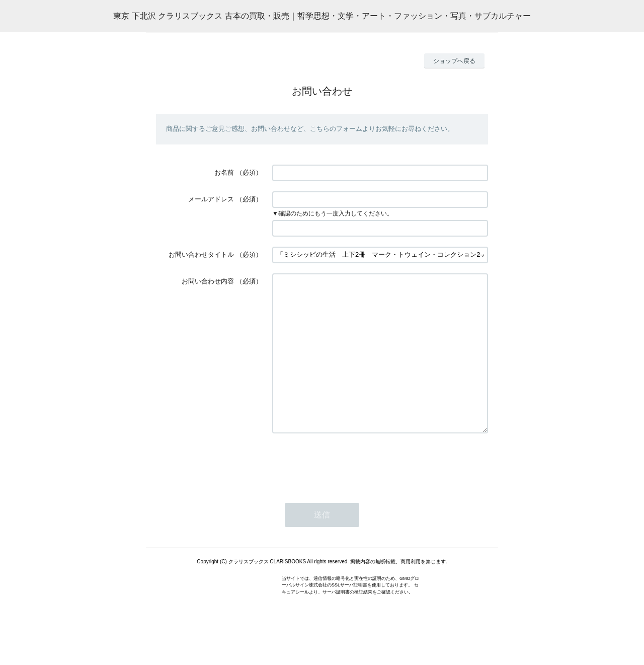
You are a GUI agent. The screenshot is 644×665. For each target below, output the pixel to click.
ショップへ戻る (454, 61)
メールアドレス (211, 199)
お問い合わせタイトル (201, 254)
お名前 (224, 172)
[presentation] (349, 493)
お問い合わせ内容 (208, 281)
